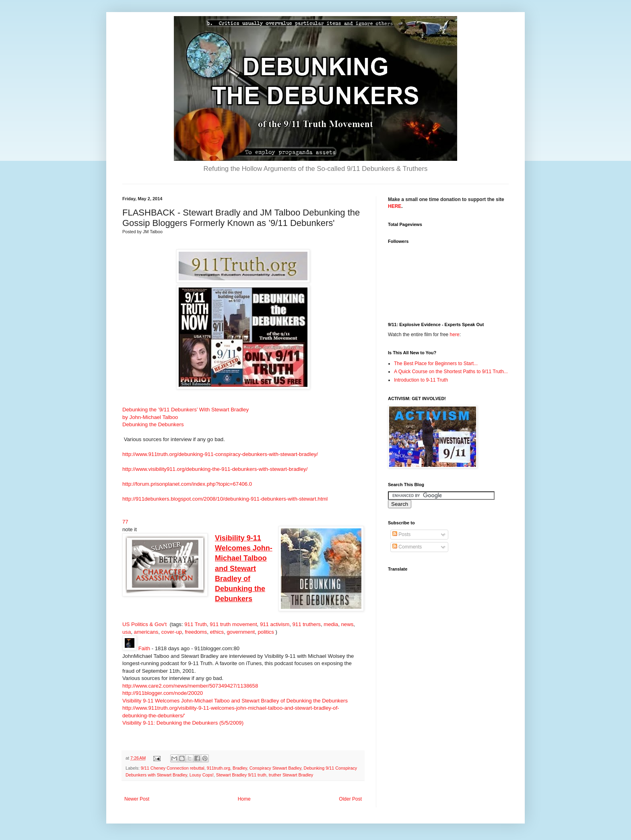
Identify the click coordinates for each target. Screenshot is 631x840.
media (331, 624)
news (347, 624)
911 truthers (307, 624)
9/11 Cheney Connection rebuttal (173, 768)
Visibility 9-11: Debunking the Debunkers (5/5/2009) (183, 723)
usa (127, 632)
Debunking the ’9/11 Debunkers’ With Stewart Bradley (186, 410)
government (241, 632)
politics (266, 632)
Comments (407, 547)
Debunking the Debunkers (153, 424)
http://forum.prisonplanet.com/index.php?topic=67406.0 (187, 484)
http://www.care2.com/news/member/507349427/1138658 (190, 686)
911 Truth (196, 624)
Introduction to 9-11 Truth (421, 380)
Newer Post (137, 799)
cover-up (172, 632)
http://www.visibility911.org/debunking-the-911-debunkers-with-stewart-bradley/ (215, 469)
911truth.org (219, 768)
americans (146, 632)
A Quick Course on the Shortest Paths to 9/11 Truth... (451, 372)
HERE (395, 206)
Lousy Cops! (202, 775)
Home (244, 799)
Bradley (240, 768)
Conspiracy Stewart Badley (275, 768)
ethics (217, 632)
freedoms (196, 632)
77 (125, 522)
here (455, 335)
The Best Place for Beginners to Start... (436, 364)
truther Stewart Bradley (291, 775)
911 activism (275, 624)
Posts (401, 534)
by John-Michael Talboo (150, 417)
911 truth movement (233, 624)
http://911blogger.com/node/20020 (163, 693)
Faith (144, 648)
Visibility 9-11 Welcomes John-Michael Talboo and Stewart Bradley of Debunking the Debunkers (244, 568)
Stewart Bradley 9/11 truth (241, 775)
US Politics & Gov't (144, 624)
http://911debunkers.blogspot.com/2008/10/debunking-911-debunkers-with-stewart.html (225, 499)
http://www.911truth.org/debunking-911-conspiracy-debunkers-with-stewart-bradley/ (220, 454)
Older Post (350, 799)
